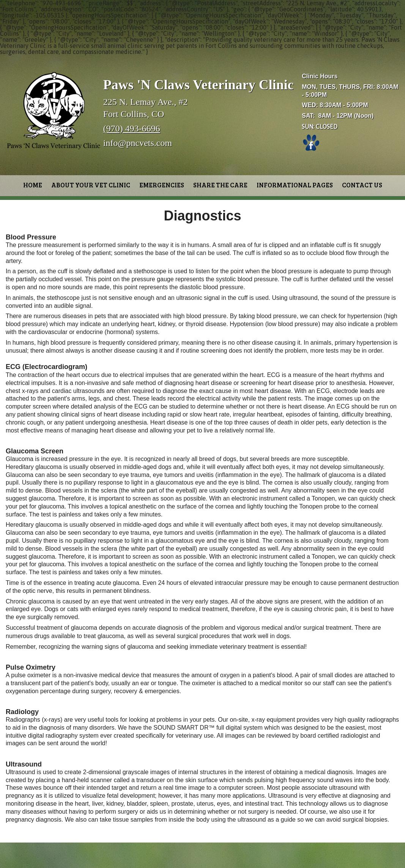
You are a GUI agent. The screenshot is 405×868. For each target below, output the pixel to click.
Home (33, 185)
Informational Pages (295, 185)
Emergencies (162, 185)
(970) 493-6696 (132, 128)
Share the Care (220, 185)
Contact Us (362, 185)
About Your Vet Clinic (91, 185)
